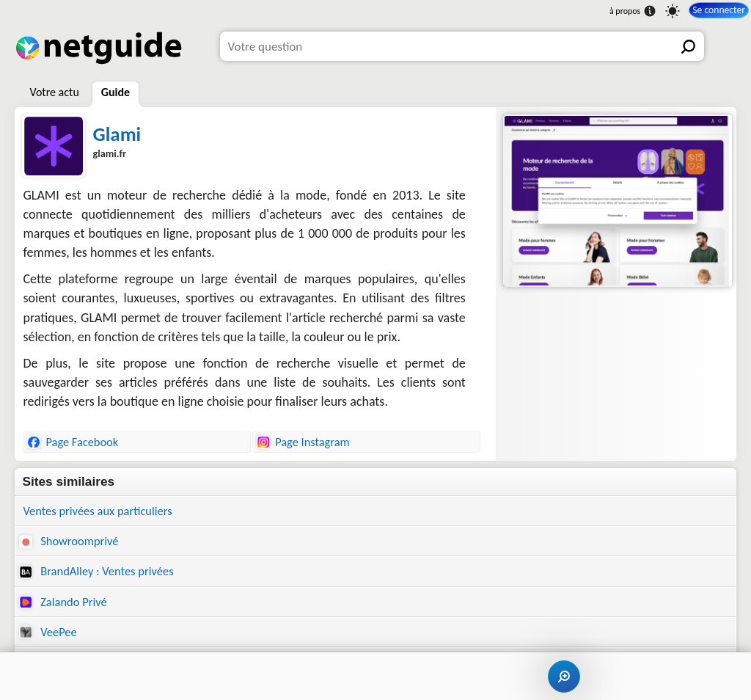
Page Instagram (303, 442)
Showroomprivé (70, 542)
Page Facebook (73, 442)
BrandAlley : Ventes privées (99, 573)
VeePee (49, 635)
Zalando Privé (65, 604)
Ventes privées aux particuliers (101, 511)
